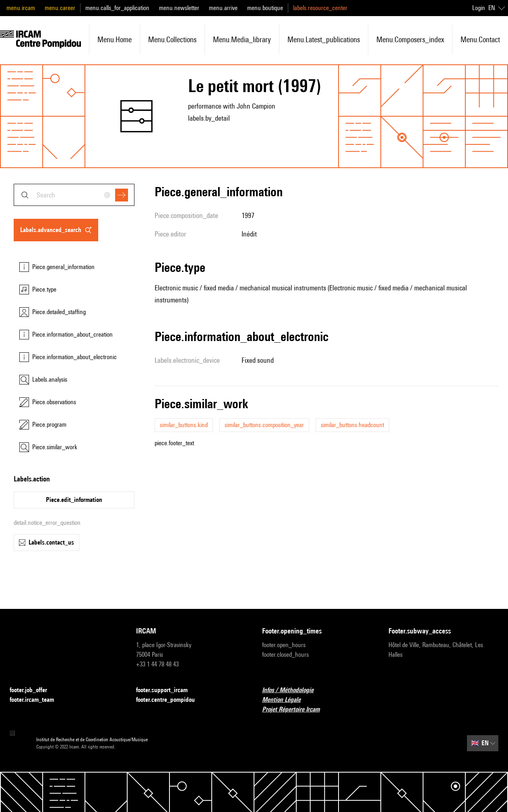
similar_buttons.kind (184, 425)
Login (479, 8)
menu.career (60, 8)
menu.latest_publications (324, 39)
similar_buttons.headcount (352, 425)
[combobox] (74, 195)
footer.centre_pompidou (170, 700)
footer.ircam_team (37, 700)
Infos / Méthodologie (293, 690)
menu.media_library (242, 39)
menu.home (115, 39)
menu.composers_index (410, 39)
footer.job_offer (33, 690)
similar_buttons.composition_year (264, 425)
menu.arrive (223, 8)
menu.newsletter (179, 8)
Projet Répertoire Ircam (296, 710)
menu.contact (480, 39)
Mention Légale (286, 700)
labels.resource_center (320, 8)
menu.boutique (265, 8)
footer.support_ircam (167, 690)
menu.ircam (21, 8)
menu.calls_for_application (117, 8)
